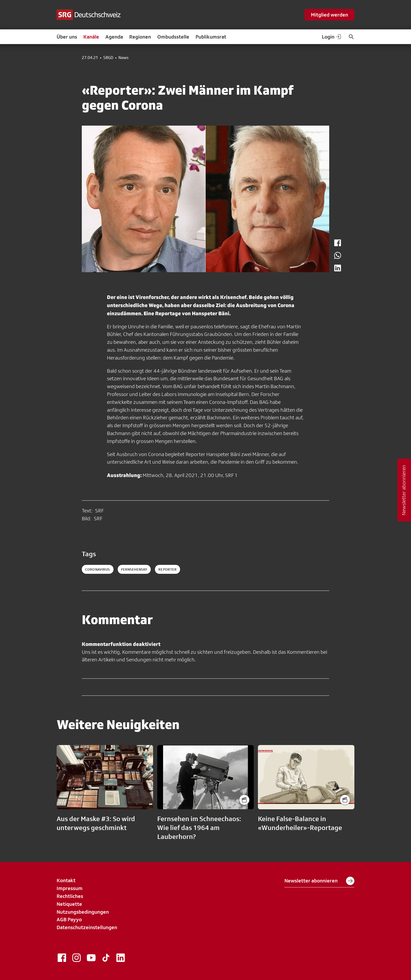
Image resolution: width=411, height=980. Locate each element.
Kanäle (91, 37)
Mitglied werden (329, 15)
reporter (167, 569)
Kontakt (66, 880)
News (123, 58)
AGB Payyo (69, 919)
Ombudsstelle (173, 37)
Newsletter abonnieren (319, 881)
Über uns (67, 37)
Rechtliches (70, 896)
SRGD (108, 58)
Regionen (140, 37)
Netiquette (69, 904)
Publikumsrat (211, 37)
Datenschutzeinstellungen (87, 927)
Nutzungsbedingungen (83, 912)
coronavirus (98, 569)
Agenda (114, 37)
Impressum (70, 888)
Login (332, 37)
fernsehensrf (134, 569)
